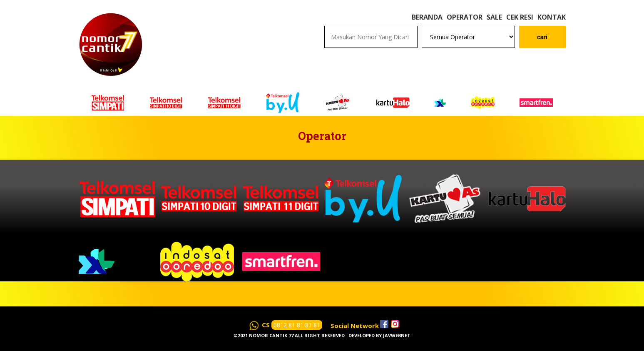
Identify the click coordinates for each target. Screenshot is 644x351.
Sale (494, 17)
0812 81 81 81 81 (297, 325)
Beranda (427, 17)
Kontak (552, 17)
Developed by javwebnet (379, 335)
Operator (465, 17)
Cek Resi (520, 17)
